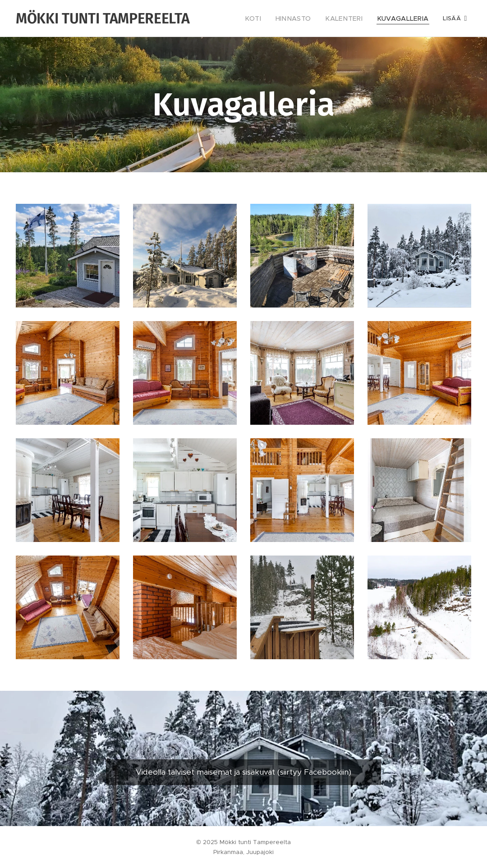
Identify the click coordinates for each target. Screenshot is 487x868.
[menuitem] (269, 18)
